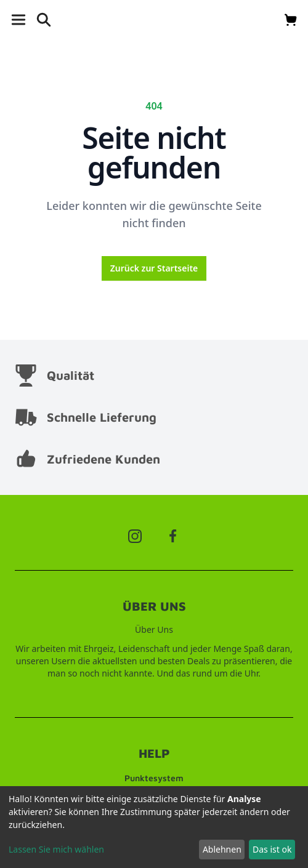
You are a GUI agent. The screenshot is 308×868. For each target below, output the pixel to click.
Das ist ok (272, 849)
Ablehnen (222, 849)
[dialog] (154, 827)
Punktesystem (154, 778)
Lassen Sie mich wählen (56, 849)
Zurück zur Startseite (154, 268)
